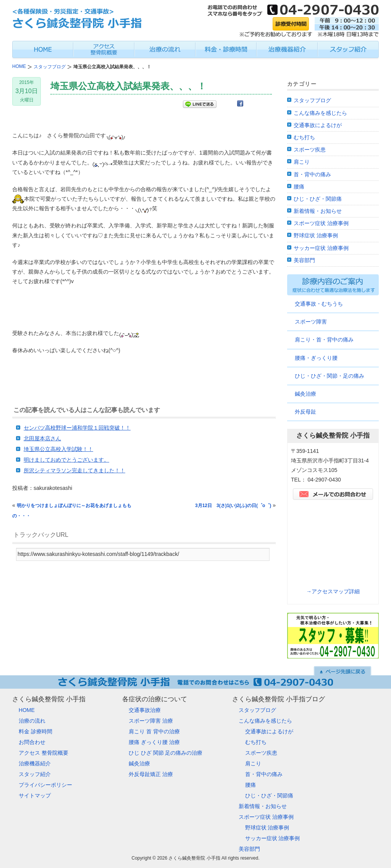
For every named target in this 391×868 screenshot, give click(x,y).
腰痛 (299, 187)
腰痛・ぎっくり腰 (316, 358)
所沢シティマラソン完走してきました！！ (74, 470)
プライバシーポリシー (45, 785)
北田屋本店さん (42, 438)
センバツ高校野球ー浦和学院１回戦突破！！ (77, 428)
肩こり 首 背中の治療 (154, 731)
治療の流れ (32, 721)
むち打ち (304, 137)
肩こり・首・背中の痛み (324, 340)
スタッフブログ (312, 100)
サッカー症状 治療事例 (321, 248)
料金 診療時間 (36, 731)
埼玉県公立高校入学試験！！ (58, 449)
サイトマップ (35, 796)
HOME (27, 710)
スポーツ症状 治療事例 (321, 223)
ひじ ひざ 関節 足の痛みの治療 (166, 753)
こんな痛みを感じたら (320, 113)
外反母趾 (305, 412)
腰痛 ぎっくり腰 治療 (154, 742)
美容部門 (304, 260)
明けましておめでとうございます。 (66, 460)
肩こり (302, 162)
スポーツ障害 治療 (151, 721)
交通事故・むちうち (319, 304)
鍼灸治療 (305, 394)
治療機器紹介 (35, 763)
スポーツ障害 (311, 322)
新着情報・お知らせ (318, 211)
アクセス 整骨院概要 (44, 753)
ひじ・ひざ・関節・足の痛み (330, 376)
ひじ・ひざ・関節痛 (318, 199)
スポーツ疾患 (310, 150)
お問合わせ (32, 742)
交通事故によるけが (318, 125)
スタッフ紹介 (35, 774)
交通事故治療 (145, 710)
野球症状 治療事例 (316, 235)
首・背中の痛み (312, 174)
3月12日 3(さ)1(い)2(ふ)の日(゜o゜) (233, 506)
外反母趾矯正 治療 (151, 774)
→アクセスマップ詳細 (333, 591)
